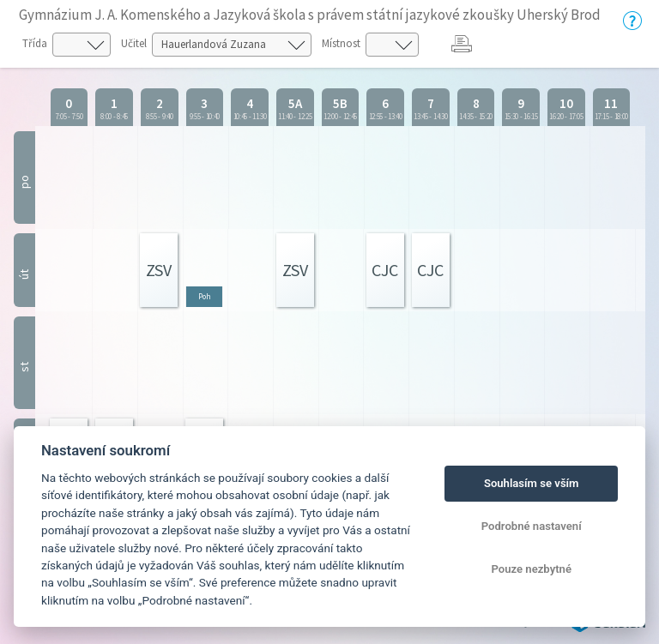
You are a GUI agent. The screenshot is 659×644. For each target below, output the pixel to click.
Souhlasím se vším (532, 483)
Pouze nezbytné (531, 569)
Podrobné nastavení (532, 526)
